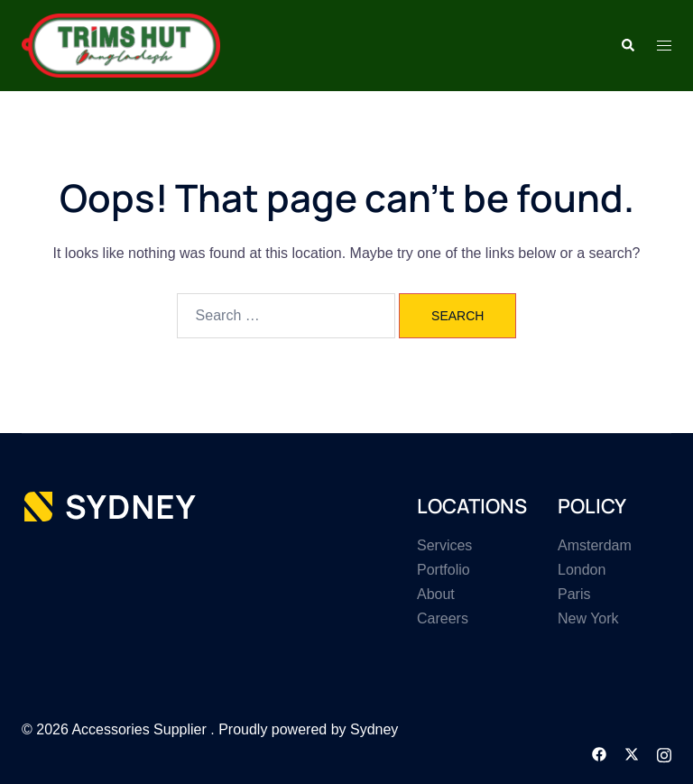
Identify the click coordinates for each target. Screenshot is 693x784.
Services (444, 545)
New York (588, 618)
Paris (574, 594)
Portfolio (444, 570)
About (436, 594)
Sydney (374, 729)
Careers (443, 618)
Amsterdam (595, 545)
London (582, 570)
